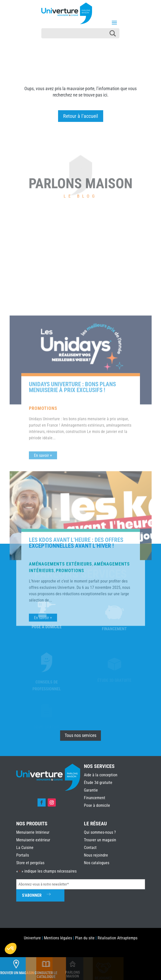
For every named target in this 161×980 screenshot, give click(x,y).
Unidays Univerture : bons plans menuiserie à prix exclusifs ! (72, 517)
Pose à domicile (97, 805)
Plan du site (85, 938)
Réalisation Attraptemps (118, 938)
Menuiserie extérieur (33, 840)
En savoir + (43, 585)
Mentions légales (58, 938)
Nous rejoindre (96, 855)
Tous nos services (80, 735)
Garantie (91, 790)
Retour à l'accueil (81, 116)
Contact (90, 848)
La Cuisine (25, 848)
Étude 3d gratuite (98, 783)
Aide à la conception (101, 775)
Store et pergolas (30, 863)
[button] (11, 949)
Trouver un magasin (100, 840)
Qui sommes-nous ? (100, 832)
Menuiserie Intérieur (33, 832)
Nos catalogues (97, 863)
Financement (95, 798)
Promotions (43, 538)
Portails (23, 855)
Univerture (32, 938)
